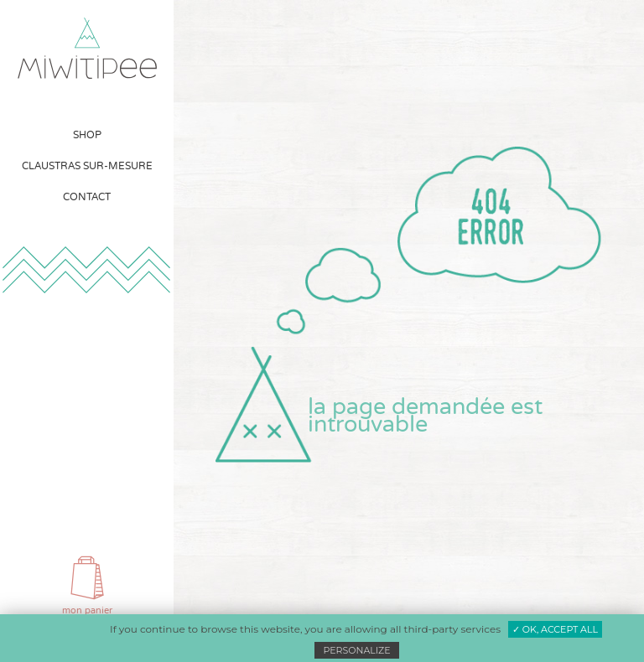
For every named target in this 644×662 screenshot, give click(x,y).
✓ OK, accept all (555, 629)
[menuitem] (87, 135)
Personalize (356, 650)
